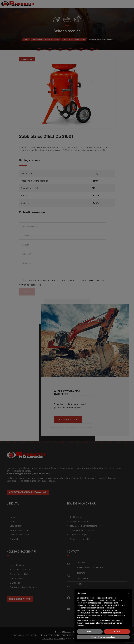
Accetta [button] (117, 631)
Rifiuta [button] (90, 631)
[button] (129, 593)
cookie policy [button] (110, 608)
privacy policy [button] (82, 603)
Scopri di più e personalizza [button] (103, 637)
